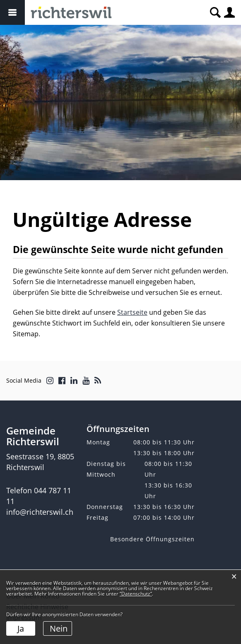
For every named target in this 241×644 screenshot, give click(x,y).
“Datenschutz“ (136, 594)
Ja (21, 628)
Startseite (132, 312)
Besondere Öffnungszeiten (152, 539)
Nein (59, 628)
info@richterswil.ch (40, 512)
